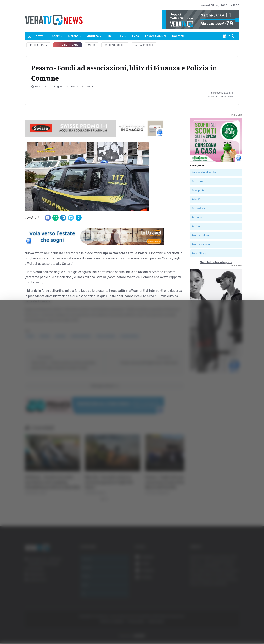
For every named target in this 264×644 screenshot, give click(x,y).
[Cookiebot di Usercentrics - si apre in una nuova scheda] (33, 630)
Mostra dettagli (211, 630)
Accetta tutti (225, 581)
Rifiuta (225, 606)
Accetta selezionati (225, 594)
